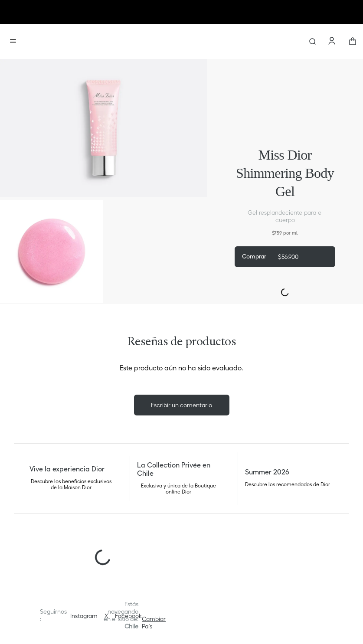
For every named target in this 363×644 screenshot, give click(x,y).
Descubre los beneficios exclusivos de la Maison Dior (71, 484)
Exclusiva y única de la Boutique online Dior (178, 489)
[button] (154, 623)
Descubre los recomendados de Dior (288, 484)
